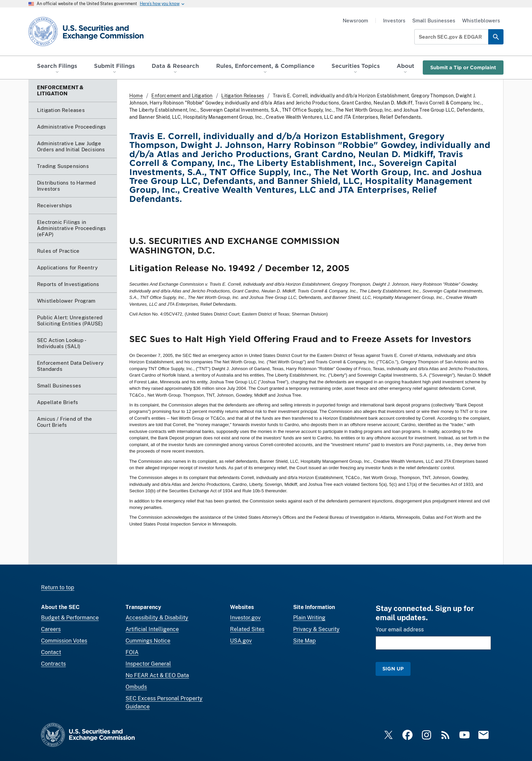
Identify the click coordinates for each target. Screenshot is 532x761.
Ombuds (136, 687)
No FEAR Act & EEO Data (157, 675)
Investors (394, 21)
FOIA (132, 652)
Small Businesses (434, 21)
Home (136, 96)
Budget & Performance (70, 618)
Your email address (400, 630)
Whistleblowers (481, 21)
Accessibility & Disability (157, 618)
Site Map (305, 641)
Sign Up (393, 669)
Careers (51, 629)
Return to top (58, 587)
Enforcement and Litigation (182, 96)
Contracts (53, 664)
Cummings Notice (148, 641)
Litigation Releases (243, 96)
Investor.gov (245, 618)
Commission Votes (64, 641)
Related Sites (247, 629)
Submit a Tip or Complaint (463, 67)
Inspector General (148, 664)
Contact (51, 652)
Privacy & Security (316, 629)
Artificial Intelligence (152, 629)
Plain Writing (309, 618)
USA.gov (241, 641)
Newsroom (355, 21)
